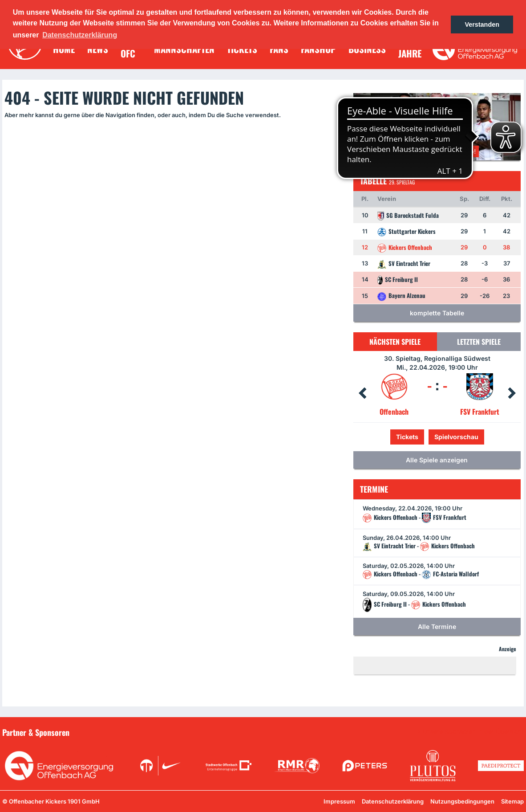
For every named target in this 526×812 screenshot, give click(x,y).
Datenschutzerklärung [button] (80, 35)
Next (512, 393)
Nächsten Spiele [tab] (395, 342)
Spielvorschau (456, 437)
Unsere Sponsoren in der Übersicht (473, 732)
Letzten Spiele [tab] (479, 342)
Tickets (407, 437)
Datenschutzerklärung (393, 801)
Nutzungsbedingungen (462, 801)
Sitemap (512, 801)
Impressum (339, 801)
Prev (362, 393)
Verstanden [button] (482, 24)
